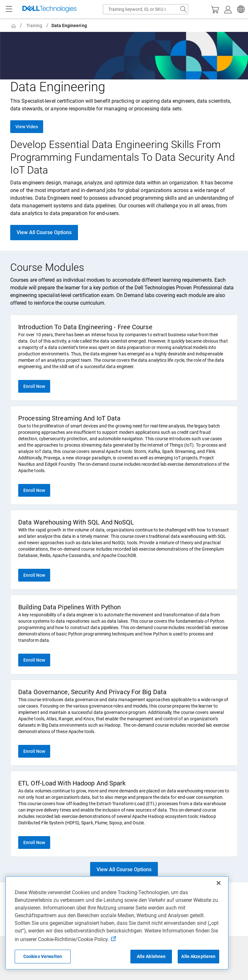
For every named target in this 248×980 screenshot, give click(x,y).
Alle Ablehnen (151, 956)
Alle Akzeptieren (198, 956)
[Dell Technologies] (50, 9)
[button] (240, 9)
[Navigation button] (9, 9)
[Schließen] (219, 883)
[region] (117, 923)
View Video (27, 127)
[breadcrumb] (125, 26)
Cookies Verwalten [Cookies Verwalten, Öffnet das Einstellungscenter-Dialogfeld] (43, 956)
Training (34, 26)
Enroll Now (34, 386)
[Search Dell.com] (183, 9)
